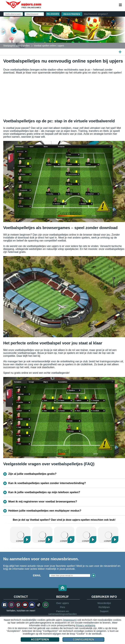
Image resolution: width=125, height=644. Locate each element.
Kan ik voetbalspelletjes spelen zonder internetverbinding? (47, 483)
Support (104, 611)
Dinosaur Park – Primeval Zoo (86, 535)
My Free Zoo (64, 535)
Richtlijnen (104, 607)
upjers (24, 5)
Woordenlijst (104, 603)
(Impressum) (70, 620)
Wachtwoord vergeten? (96, 14)
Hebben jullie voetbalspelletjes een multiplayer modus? (45, 511)
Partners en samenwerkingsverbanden (62, 613)
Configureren (83, 640)
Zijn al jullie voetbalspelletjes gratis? (32, 474)
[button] (62, 588)
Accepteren (40, 640)
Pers (63, 607)
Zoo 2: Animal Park (42, 535)
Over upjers (62, 603)
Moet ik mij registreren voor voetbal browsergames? (43, 502)
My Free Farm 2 (20, 535)
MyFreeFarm (108, 535)
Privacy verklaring (86, 625)
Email (37, 575)
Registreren (72, 14)
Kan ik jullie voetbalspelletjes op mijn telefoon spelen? (44, 492)
